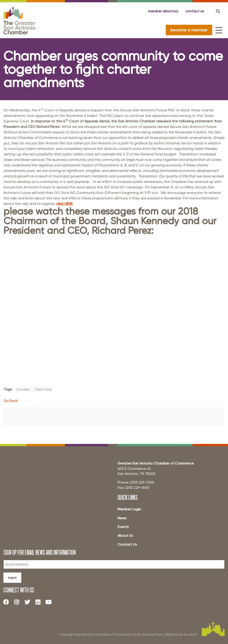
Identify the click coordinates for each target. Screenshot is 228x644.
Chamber (23, 389)
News (122, 518)
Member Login (129, 509)
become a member (189, 30)
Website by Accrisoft (181, 634)
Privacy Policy (153, 634)
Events (123, 527)
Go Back (11, 401)
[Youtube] (50, 602)
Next (12, 578)
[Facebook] (8, 602)
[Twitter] (29, 602)
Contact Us (127, 544)
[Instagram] (18, 602)
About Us (125, 535)
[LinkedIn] (40, 602)
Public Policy (43, 389)
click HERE (64, 204)
